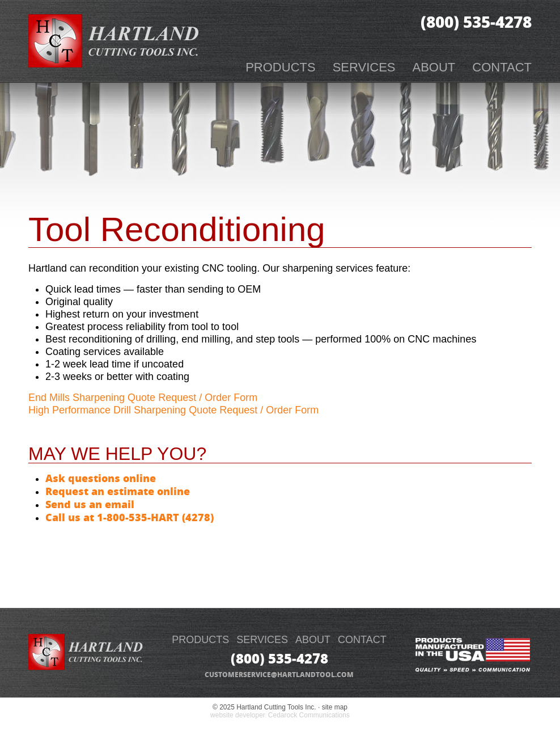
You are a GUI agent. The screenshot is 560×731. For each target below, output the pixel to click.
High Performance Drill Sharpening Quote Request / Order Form (173, 410)
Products (280, 67)
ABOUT (313, 640)
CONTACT (362, 640)
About (434, 67)
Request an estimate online (118, 491)
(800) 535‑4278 (476, 22)
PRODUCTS (200, 640)
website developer (238, 715)
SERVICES (262, 640)
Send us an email (90, 504)
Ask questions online (101, 478)
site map (335, 707)
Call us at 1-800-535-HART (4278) (130, 517)
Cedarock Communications (309, 715)
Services (364, 67)
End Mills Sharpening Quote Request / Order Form (143, 398)
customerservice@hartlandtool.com (279, 675)
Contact (502, 67)
